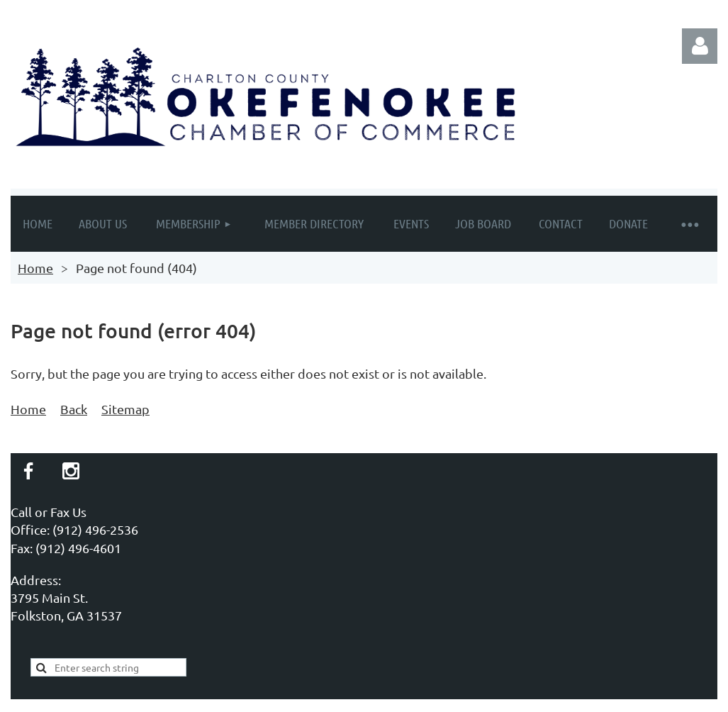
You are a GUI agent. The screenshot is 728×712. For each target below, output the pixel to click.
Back (74, 409)
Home (35, 268)
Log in (700, 46)
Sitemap (125, 409)
